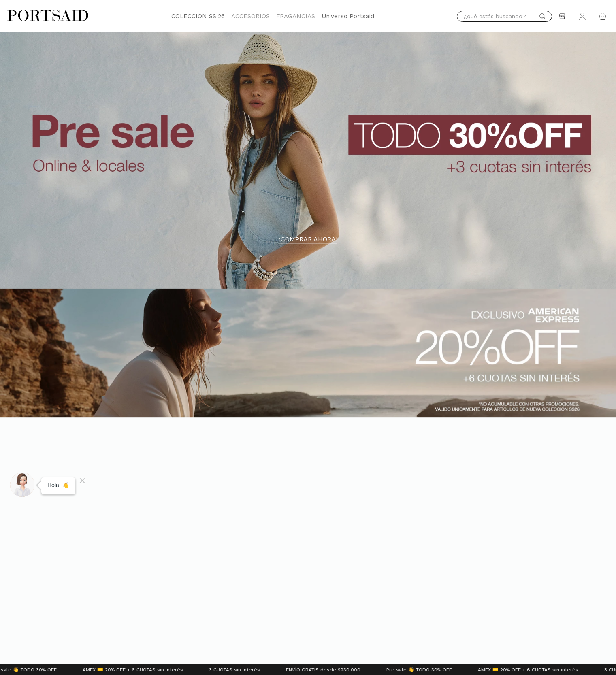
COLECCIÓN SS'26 (198, 16)
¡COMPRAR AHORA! (308, 239)
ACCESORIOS (250, 16)
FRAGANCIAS (296, 16)
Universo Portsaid (348, 16)
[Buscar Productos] (542, 16)
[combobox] (504, 16)
